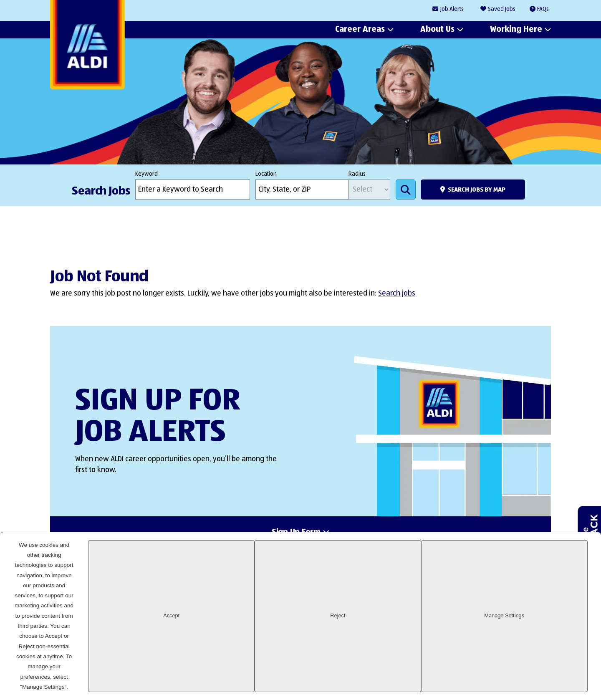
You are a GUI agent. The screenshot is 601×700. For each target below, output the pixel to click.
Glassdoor (540, 610)
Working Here (516, 30)
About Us (437, 30)
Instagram (512, 610)
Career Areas (360, 30)
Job (452, 9)
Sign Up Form (296, 535)
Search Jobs (406, 190)
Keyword (146, 174)
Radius (357, 174)
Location (266, 174)
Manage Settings (559, 677)
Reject (501, 677)
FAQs (543, 9)
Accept (444, 677)
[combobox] (302, 190)
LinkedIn (455, 610)
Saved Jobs (502, 9)
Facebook (484, 610)
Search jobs (397, 293)
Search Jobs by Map (477, 190)
